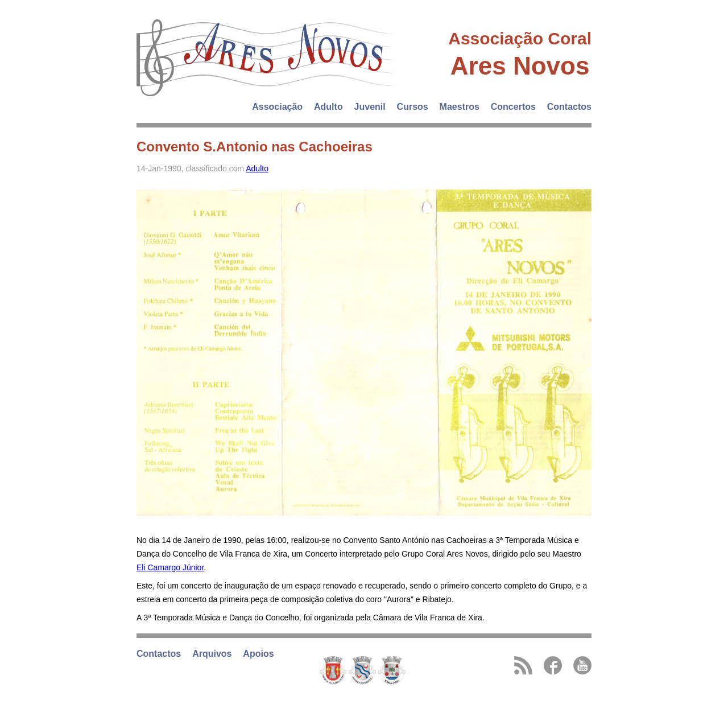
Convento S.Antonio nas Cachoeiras (255, 147)
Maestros (460, 107)
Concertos (513, 107)
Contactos (569, 107)
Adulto (328, 107)
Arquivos (212, 654)
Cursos (413, 107)
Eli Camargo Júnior (170, 567)
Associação (277, 107)
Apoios (258, 654)
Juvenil (370, 107)
